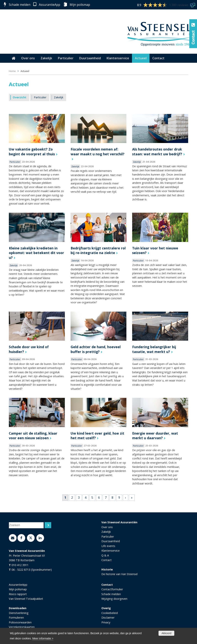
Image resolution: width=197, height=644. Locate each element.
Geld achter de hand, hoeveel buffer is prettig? (96, 349)
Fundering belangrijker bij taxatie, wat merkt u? (154, 349)
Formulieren (16, 618)
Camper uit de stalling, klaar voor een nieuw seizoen (33, 436)
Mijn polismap (80, 5)
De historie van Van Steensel (119, 574)
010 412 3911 (20, 565)
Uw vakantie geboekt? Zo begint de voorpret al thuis (32, 152)
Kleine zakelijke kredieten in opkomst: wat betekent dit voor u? (36, 253)
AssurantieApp (50, 5)
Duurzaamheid (111, 541)
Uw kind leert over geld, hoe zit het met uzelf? (97, 436)
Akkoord (166, 633)
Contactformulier (112, 589)
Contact (106, 560)
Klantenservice (111, 551)
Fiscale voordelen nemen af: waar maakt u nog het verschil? (98, 152)
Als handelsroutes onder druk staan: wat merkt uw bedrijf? (157, 152)
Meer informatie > (43, 638)
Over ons (107, 527)
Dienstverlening (19, 613)
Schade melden (20, 5)
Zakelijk (106, 532)
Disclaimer (108, 618)
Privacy (106, 622)
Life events (108, 546)
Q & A (105, 555)
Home (12, 71)
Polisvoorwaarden (20, 622)
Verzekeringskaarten (22, 627)
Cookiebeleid (110, 613)
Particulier (108, 537)
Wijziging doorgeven (114, 599)
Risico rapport (18, 594)
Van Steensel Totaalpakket (26, 599)
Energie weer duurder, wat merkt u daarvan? (155, 436)
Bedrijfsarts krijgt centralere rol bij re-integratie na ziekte (98, 250)
